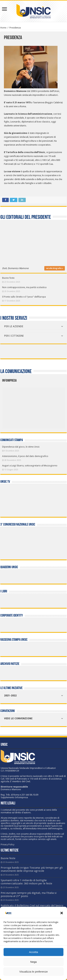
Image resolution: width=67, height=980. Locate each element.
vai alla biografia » (55, 268)
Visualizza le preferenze (33, 972)
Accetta (33, 952)
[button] (62, 913)
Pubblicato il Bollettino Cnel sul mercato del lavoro (32, 906)
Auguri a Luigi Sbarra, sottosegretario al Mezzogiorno (30, 466)
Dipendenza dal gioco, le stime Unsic (21, 447)
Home (3, 28)
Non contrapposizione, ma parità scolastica (24, 287)
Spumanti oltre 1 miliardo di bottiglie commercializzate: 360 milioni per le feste (26, 882)
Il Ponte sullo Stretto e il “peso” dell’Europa (24, 297)
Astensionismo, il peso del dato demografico (25, 456)
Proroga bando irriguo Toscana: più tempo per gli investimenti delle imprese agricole (32, 869)
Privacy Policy (8, 844)
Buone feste (8, 278)
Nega (34, 962)
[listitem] (47, 406)
